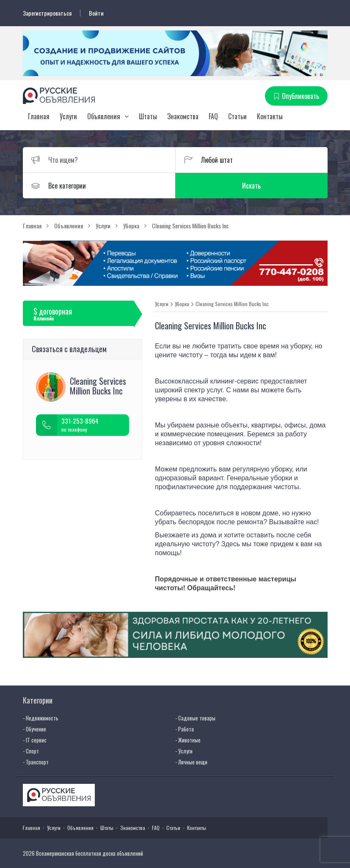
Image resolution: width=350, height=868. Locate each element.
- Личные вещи (191, 762)
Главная (39, 116)
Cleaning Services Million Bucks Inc (232, 304)
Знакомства (183, 116)
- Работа (185, 729)
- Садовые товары (195, 718)
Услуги (68, 116)
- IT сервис (35, 740)
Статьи (237, 116)
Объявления (104, 116)
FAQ (213, 116)
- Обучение (34, 729)
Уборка (182, 304)
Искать (251, 186)
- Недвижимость (41, 718)
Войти (96, 13)
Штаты (148, 116)
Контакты (270, 116)
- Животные (188, 740)
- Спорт (31, 751)
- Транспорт (36, 762)
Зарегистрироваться (47, 13)
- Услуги (184, 751)
